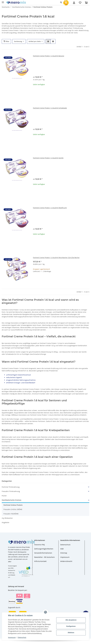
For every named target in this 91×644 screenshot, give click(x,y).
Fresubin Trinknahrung (11, 491)
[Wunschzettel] (80, 3)
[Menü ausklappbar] (3, 1)
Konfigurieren (71, 626)
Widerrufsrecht (66, 561)
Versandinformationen (43, 553)
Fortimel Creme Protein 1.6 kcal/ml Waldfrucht (50, 208)
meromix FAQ (39, 545)
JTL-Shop (80, 641)
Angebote (5, 522)
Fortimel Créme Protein (13, 505)
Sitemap (64, 553)
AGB (62, 549)
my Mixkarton (7, 518)
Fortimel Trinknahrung (11, 487)
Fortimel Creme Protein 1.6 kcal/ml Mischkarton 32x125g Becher (56, 258)
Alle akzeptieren (71, 620)
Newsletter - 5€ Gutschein (44, 557)
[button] (62, 2)
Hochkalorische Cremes (11, 500)
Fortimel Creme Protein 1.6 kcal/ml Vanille (48, 158)
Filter (6, 41)
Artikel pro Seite (35, 41)
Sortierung (18, 41)
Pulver (4, 496)
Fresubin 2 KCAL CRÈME (13, 509)
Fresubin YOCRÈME (11, 514)
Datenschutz (22, 637)
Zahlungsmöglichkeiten (44, 549)
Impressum (12, 637)
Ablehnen (71, 633)
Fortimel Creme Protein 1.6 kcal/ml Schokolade (50, 108)
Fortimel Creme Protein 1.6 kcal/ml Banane (49, 56)
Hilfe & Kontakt (40, 561)
